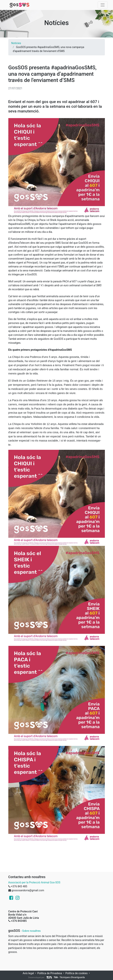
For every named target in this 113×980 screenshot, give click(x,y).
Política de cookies (77, 973)
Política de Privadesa (50, 973)
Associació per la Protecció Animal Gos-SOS (34, 882)
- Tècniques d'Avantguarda (65, 977)
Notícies (16, 43)
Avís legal (28, 973)
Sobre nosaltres (31, 931)
